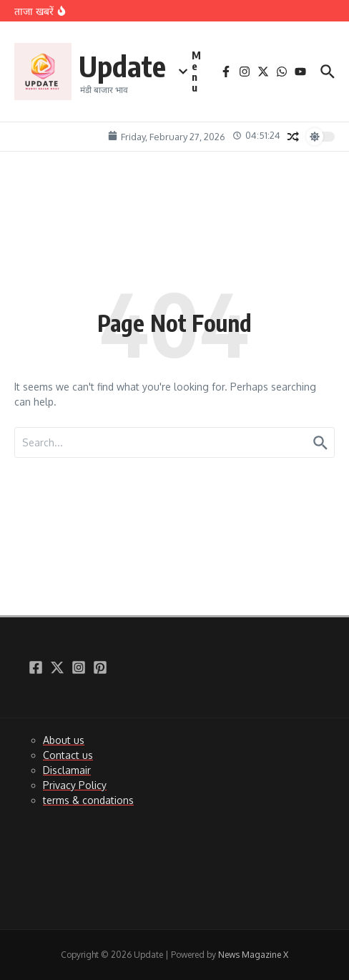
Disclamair (67, 770)
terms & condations (88, 800)
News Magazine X (253, 955)
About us (64, 740)
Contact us (68, 755)
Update (122, 66)
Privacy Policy (75, 785)
